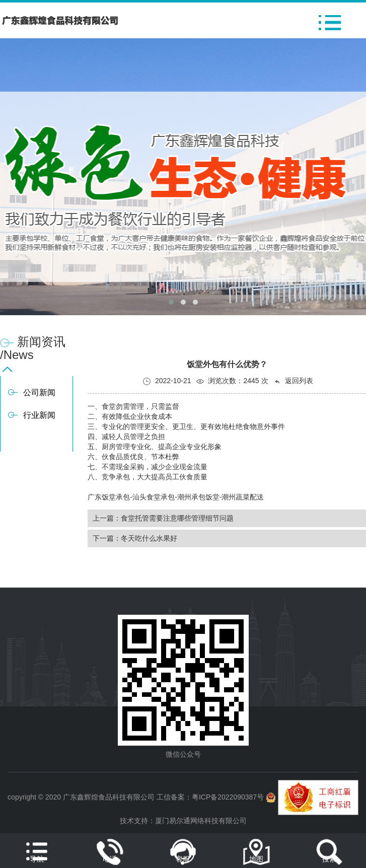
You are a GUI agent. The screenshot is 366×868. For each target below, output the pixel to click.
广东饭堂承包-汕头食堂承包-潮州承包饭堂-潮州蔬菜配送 (176, 497)
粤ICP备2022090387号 (228, 797)
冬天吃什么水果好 (149, 538)
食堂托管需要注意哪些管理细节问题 (177, 518)
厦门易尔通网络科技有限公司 (201, 821)
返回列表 (294, 381)
